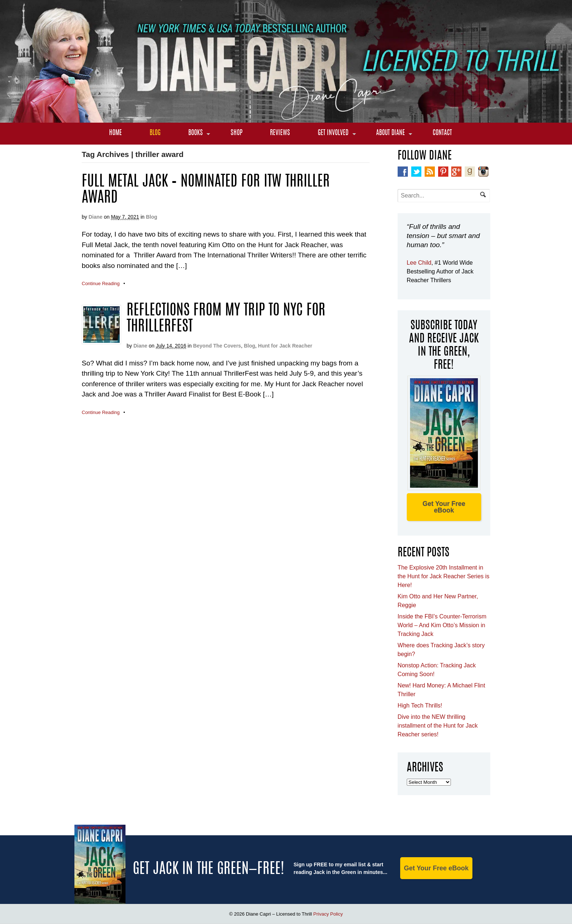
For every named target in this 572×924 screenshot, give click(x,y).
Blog (155, 133)
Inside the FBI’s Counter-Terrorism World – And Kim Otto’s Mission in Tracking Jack (442, 625)
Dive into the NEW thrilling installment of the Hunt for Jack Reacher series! (438, 726)
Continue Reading (101, 283)
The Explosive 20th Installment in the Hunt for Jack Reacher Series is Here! (444, 576)
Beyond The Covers (217, 346)
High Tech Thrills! (420, 706)
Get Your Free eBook (444, 507)
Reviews (280, 133)
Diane (96, 217)
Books (196, 133)
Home (115, 133)
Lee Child (419, 263)
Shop (237, 133)
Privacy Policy (328, 914)
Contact (442, 133)
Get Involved (333, 133)
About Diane (391, 133)
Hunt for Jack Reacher (285, 346)
